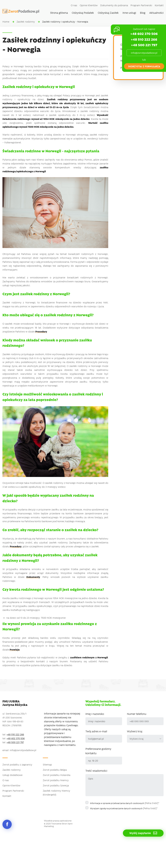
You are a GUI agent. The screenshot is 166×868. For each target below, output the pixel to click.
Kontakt (159, 5)
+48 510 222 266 (144, 39)
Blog (143, 13)
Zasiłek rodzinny (26, 22)
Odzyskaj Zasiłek (108, 13)
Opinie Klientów (89, 5)
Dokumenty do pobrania (114, 5)
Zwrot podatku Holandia (57, 775)
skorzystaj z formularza (144, 66)
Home (6, 22)
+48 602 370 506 (144, 34)
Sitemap (47, 764)
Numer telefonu (137, 714)
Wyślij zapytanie (143, 833)
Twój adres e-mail (96, 731)
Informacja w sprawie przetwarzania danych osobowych (125, 803)
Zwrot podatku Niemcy (56, 780)
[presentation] (110, 818)
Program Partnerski (141, 5)
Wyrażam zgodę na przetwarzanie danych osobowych (124, 808)
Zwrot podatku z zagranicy (17, 764)
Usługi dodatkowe (12, 775)
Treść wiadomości (96, 771)
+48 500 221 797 (144, 45)
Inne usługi (129, 13)
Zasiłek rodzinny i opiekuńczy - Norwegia (65, 22)
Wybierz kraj (135, 731)
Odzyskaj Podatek (83, 13)
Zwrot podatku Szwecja (56, 785)
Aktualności (156, 13)
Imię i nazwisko (95, 714)
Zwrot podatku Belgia (55, 770)
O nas (74, 5)
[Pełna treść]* (152, 803)
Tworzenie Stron (59, 824)
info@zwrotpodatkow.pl (144, 53)
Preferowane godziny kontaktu (98, 751)
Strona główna (59, 13)
